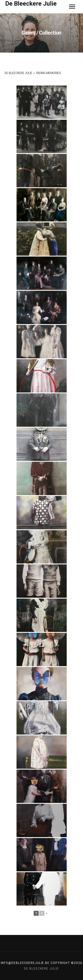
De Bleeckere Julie (31, 4)
